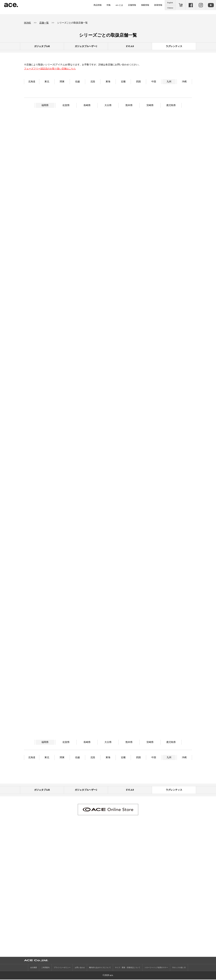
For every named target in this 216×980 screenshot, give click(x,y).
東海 (108, 82)
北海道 (32, 82)
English (170, 3)
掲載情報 (145, 5)
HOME (27, 23)
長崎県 (87, 105)
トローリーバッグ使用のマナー (156, 968)
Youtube (211, 5)
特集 (109, 5)
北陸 (93, 82)
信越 (77, 82)
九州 (169, 82)
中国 (154, 82)
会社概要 (34, 968)
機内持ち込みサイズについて (100, 968)
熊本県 (129, 105)
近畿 (123, 82)
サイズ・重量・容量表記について (128, 968)
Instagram (201, 5)
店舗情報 (132, 5)
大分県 (108, 105)
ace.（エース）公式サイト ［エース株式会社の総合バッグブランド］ (11, 5)
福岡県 (45, 105)
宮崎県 (150, 105)
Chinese (170, 8)
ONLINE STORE (181, 5)
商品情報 (98, 5)
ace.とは (119, 5)
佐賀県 (66, 105)
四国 (138, 82)
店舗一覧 (44, 23)
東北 (47, 82)
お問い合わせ (80, 968)
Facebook (191, 5)
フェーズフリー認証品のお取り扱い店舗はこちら (50, 69)
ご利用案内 (45, 968)
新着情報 (158, 5)
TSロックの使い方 (179, 968)
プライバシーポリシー (62, 968)
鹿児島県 (171, 105)
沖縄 (184, 82)
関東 (62, 82)
